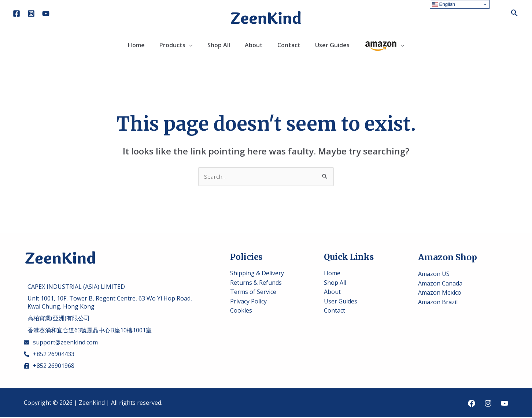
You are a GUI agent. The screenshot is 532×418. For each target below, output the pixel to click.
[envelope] (61, 343)
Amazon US (434, 274)
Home (136, 45)
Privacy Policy (248, 302)
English (444, 4)
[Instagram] (31, 14)
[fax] (49, 366)
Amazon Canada (440, 284)
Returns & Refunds (256, 283)
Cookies (241, 311)
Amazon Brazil (438, 302)
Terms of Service (253, 292)
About (254, 45)
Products (172, 45)
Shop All (219, 45)
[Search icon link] (515, 13)
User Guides (332, 45)
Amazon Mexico (440, 293)
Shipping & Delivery (257, 273)
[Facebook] (16, 14)
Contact (289, 45)
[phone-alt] (49, 355)
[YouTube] (46, 14)
